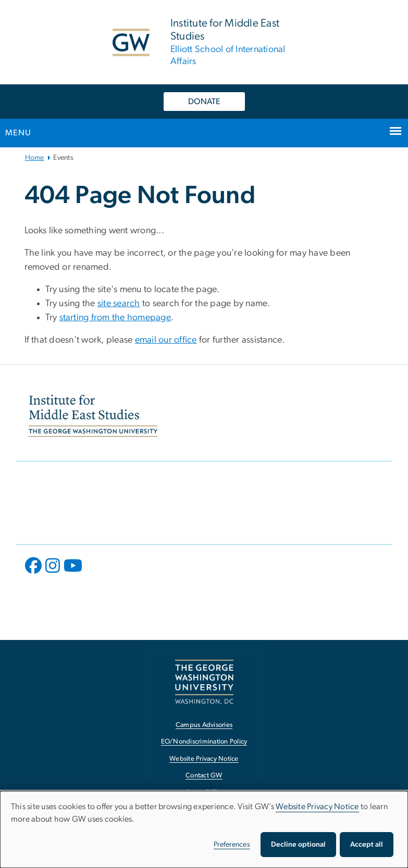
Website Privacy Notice (317, 807)
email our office (166, 340)
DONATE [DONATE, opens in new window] (204, 102)
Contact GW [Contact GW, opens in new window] (204, 776)
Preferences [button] (232, 845)
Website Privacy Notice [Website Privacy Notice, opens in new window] (204, 759)
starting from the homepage (115, 318)
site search (119, 304)
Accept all (367, 845)
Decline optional (298, 845)
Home (35, 158)
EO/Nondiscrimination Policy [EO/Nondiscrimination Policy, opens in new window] (204, 742)
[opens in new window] (34, 573)
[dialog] (204, 829)
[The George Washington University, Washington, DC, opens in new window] (204, 682)
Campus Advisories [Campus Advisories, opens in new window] (204, 725)
